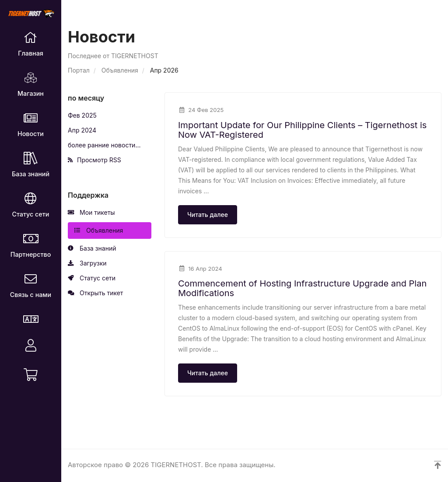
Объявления (120, 70)
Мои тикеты (91, 213)
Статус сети (92, 278)
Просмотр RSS (94, 160)
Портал (79, 70)
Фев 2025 (82, 115)
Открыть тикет (95, 293)
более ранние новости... (104, 145)
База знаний (92, 248)
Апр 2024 (82, 130)
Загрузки (87, 263)
